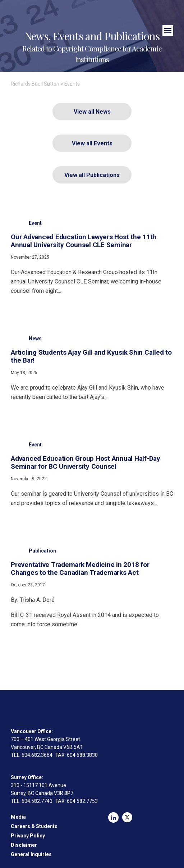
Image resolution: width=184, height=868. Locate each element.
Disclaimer (24, 845)
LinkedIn (113, 817)
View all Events (92, 143)
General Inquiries (31, 854)
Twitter (127, 817)
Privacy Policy (28, 836)
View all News (92, 112)
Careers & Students (34, 826)
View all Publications (92, 175)
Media (18, 817)
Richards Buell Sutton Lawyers (92, 21)
